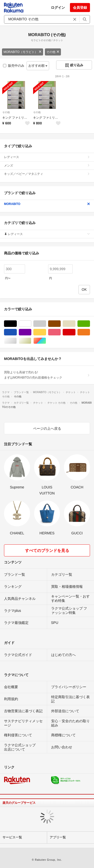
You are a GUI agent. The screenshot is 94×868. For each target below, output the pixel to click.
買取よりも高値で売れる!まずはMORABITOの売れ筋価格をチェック (47, 375)
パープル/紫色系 (31, 332)
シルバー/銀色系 (17, 341)
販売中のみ (14, 66)
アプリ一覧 (58, 837)
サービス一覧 (12, 837)
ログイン (58, 8)
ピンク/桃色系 (61, 332)
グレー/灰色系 (46, 324)
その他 (53, 52)
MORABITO (47, 204)
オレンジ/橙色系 (90, 332)
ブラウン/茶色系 (61, 324)
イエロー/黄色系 (46, 332)
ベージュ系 (75, 324)
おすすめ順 (38, 66)
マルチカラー (46, 341)
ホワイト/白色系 (31, 324)
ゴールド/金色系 (31, 341)
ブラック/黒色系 (17, 324)
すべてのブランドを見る (47, 551)
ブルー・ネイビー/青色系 (17, 332)
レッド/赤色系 (75, 332)
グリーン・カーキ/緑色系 (90, 324)
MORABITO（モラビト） (23, 52)
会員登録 (80, 8)
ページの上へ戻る (47, 428)
